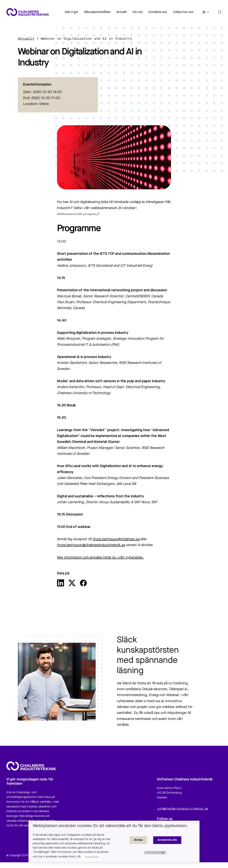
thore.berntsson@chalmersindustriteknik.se (91, 545)
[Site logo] (28, 12)
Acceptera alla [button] (167, 840)
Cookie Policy (92, 857)
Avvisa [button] (138, 840)
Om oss (138, 12)
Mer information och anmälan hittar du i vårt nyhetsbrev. (100, 558)
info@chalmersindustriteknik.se (182, 811)
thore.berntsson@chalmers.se (116, 539)
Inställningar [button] (155, 852)
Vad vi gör (71, 12)
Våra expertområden (97, 12)
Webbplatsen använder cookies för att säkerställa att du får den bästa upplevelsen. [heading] (110, 826)
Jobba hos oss (183, 12)
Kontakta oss (158, 12)
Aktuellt (122, 12)
